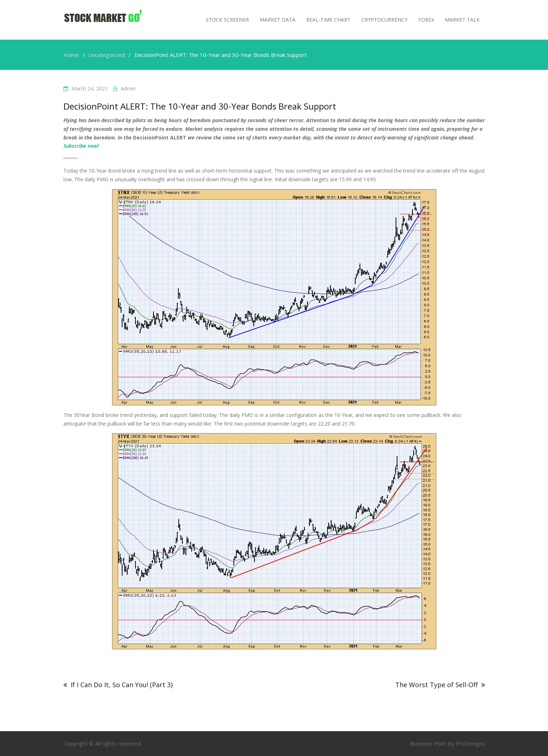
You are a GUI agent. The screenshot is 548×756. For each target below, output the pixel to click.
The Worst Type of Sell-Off (436, 685)
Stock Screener (227, 20)
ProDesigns (470, 743)
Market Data (278, 20)
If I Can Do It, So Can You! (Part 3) (122, 685)
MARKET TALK (462, 20)
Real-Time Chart (328, 20)
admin (128, 88)
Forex (426, 20)
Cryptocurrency (384, 20)
